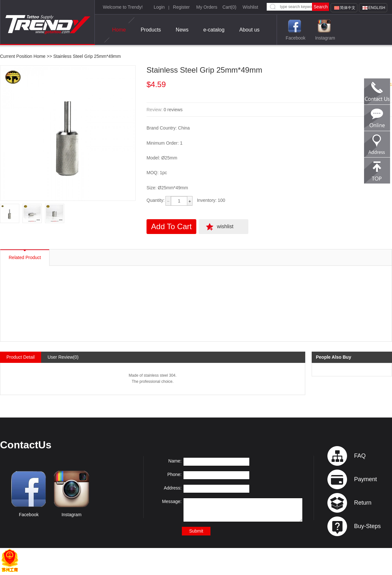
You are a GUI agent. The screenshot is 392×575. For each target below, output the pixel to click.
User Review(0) (63, 357)
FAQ (360, 456)
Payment (365, 479)
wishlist (225, 226)
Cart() (229, 7)
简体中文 (348, 8)
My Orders (207, 7)
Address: (173, 488)
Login (159, 7)
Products (151, 30)
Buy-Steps (367, 526)
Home (119, 30)
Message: (172, 501)
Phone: (174, 474)
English (377, 8)
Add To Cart (171, 226)
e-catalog (214, 30)
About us (249, 30)
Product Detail (21, 357)
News (182, 30)
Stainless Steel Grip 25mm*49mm (87, 56)
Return (363, 503)
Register (181, 7)
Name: (175, 461)
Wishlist (250, 7)
